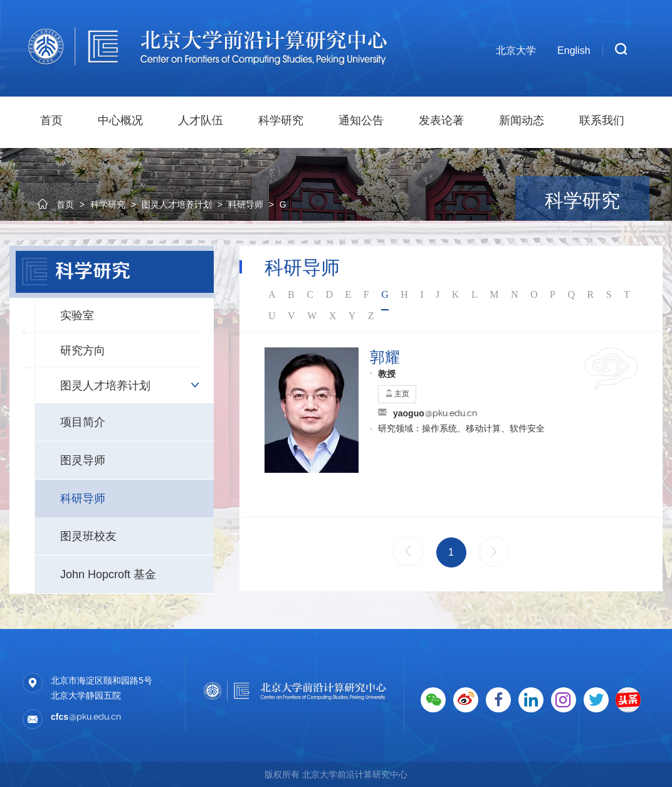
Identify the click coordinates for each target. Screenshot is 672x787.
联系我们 (602, 120)
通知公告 (361, 120)
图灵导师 (83, 460)
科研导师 (83, 499)
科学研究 (281, 120)
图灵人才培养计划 (105, 386)
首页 (51, 120)
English (574, 50)
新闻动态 (522, 120)
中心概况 (120, 120)
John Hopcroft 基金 (108, 574)
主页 (397, 394)
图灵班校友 (88, 536)
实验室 (77, 315)
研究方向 (83, 351)
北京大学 (516, 50)
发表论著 (441, 120)
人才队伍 (201, 120)
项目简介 (83, 422)
